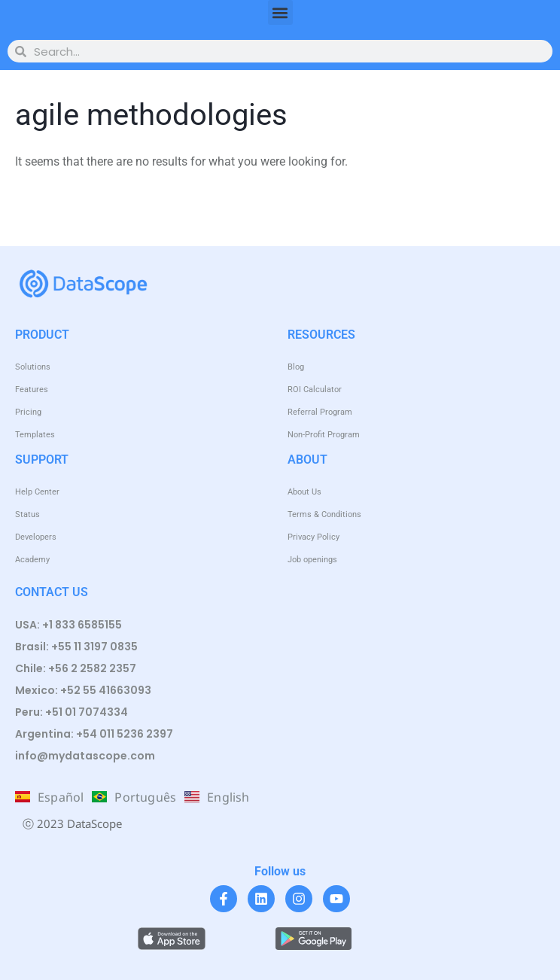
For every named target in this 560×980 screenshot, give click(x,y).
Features (32, 390)
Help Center (37, 492)
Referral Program (320, 412)
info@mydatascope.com (85, 756)
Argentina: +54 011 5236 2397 (94, 734)
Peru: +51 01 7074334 (72, 712)
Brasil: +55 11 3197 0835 (76, 647)
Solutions (33, 367)
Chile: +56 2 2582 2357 (76, 668)
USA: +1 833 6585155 (68, 625)
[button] (280, 12)
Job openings (312, 560)
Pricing (28, 412)
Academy (32, 560)
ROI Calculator (315, 390)
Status (27, 514)
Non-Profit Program (324, 435)
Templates (35, 435)
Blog (296, 367)
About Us (304, 492)
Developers (36, 537)
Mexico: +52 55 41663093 (83, 690)
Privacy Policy (313, 537)
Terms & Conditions (324, 514)
